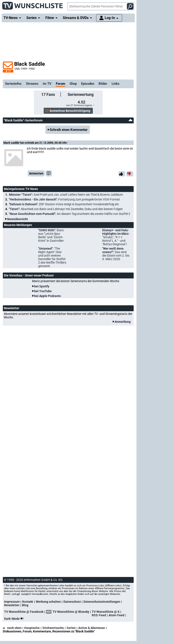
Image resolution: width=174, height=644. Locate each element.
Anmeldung (123, 322)
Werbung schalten (48, 602)
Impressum (12, 602)
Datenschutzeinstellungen (102, 602)
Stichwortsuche (53, 628)
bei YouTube (43, 291)
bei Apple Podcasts (48, 296)
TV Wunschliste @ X (106, 612)
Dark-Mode (15, 619)
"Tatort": (66, 209)
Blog (25, 605)
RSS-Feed (99, 615)
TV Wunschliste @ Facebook (24, 612)
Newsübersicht (18, 219)
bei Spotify (42, 286)
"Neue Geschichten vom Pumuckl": (70, 214)
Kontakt (28, 602)
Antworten (36, 173)
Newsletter (12, 605)
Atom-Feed (116, 615)
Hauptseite (32, 628)
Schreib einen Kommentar (69, 130)
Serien (71, 628)
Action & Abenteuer (92, 628)
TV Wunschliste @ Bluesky (71, 612)
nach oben (12, 628)
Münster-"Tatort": (66, 195)
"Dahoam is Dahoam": (64, 204)
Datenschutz (72, 602)
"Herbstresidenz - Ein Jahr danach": (64, 199)
